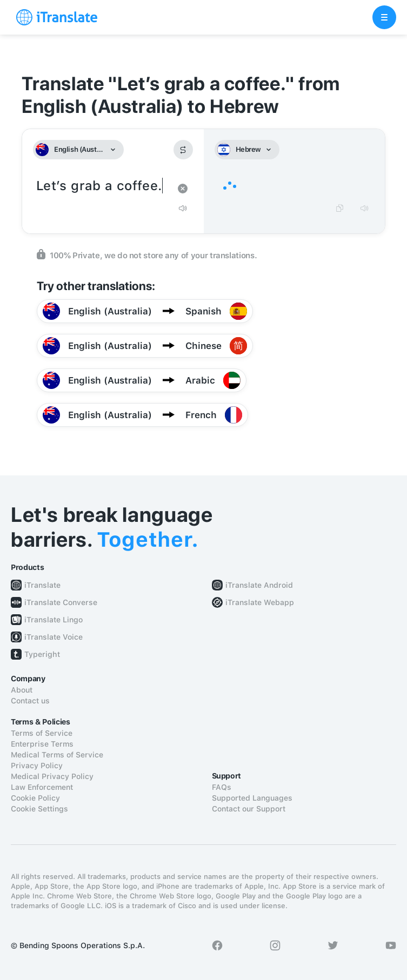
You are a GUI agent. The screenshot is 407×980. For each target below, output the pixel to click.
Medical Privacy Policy (52, 776)
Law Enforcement (42, 787)
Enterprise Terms (42, 744)
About (22, 690)
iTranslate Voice (54, 637)
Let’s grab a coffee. (102, 186)
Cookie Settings (39, 809)
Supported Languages (252, 798)
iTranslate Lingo (54, 620)
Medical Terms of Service (57, 755)
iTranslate (42, 585)
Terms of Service (42, 733)
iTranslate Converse (61, 602)
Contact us (30, 701)
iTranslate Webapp (260, 602)
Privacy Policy (37, 766)
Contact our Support (249, 809)
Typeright (42, 654)
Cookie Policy (35, 798)
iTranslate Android (259, 585)
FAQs (222, 787)
